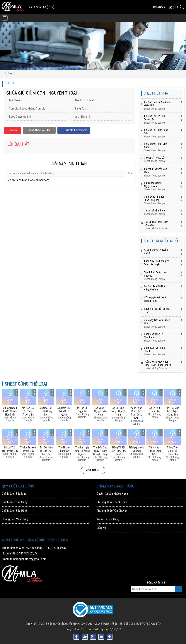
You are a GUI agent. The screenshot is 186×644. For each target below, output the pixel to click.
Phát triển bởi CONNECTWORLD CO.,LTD (136, 624)
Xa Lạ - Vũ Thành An (154, 211)
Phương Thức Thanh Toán (112, 502)
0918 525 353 (21, 553)
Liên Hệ (101, 528)
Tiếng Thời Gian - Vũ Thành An (173, 451)
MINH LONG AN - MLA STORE (91, 624)
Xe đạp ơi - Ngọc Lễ (154, 158)
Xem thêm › (93, 470)
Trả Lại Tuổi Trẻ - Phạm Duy (10, 449)
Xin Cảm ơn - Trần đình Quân (64, 411)
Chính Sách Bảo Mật (14, 494)
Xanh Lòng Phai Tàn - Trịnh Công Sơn (136, 413)
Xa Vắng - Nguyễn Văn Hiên (100, 411)
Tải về (12, 130)
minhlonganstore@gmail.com (28, 559)
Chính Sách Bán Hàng (15, 502)
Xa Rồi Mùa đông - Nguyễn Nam (118, 411)
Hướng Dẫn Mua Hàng (15, 519)
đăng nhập (159, 7)
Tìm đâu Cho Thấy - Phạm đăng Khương (100, 451)
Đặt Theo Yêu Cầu (39, 130)
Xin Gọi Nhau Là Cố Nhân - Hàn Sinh (10, 411)
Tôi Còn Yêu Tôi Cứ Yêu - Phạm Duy (46, 451)
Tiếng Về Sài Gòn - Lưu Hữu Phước (118, 451)
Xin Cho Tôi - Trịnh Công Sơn (46, 411)
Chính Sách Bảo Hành (15, 511)
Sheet (10, 73)
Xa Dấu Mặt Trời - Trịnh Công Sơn (173, 411)
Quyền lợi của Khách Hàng (112, 494)
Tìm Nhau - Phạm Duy (64, 449)
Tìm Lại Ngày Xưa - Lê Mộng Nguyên (82, 451)
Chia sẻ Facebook (74, 130)
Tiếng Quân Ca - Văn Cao (136, 449)
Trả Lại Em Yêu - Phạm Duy (28, 449)
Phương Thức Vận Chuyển (112, 511)
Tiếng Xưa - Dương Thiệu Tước (155, 451)
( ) (175, 7)
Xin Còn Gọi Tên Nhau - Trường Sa (28, 411)
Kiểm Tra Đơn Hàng (108, 519)
